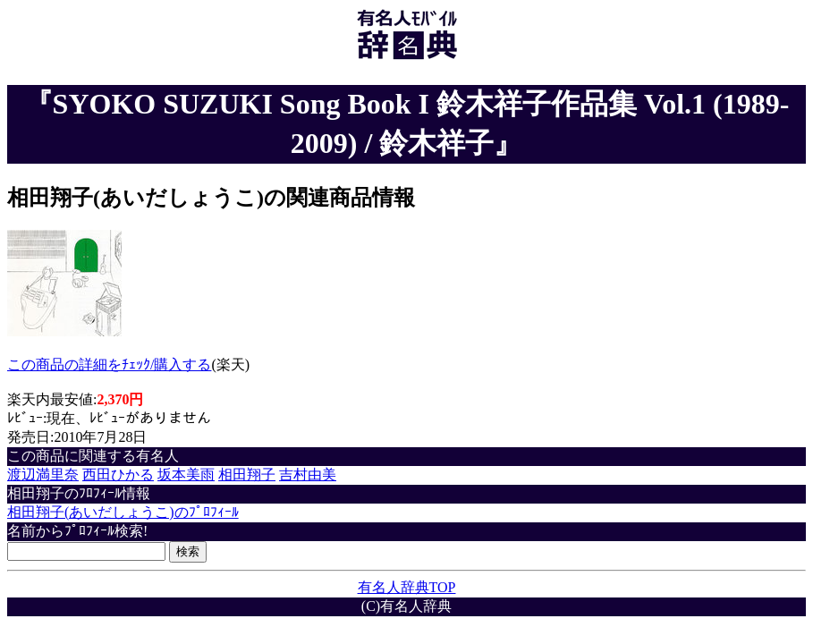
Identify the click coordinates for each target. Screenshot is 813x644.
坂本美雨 (186, 475)
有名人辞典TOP (407, 587)
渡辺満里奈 (43, 475)
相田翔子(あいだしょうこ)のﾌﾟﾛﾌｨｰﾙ (123, 512)
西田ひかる (118, 475)
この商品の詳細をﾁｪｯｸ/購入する (109, 364)
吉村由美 (308, 475)
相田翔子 (247, 475)
